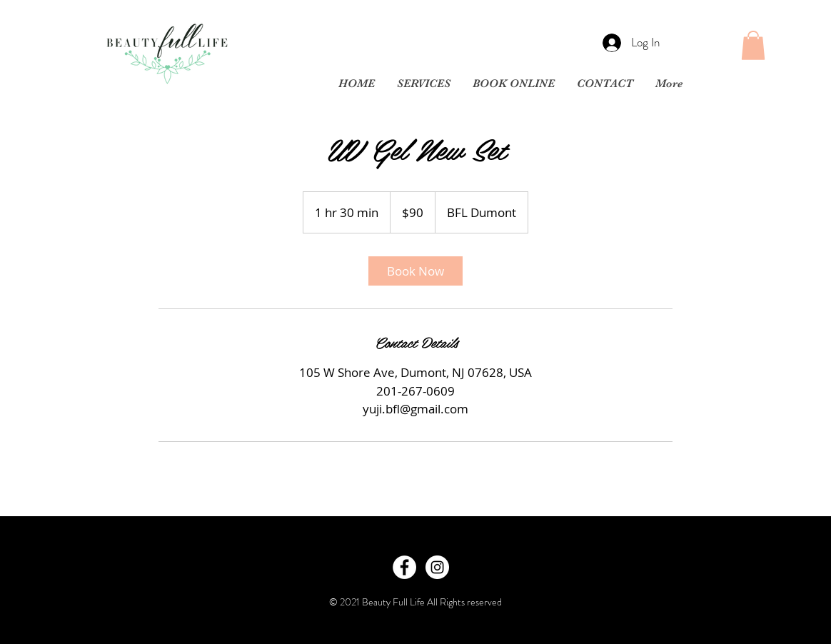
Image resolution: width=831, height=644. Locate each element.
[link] (415, 271)
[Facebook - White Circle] (404, 567)
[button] (753, 45)
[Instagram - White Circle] (437, 567)
